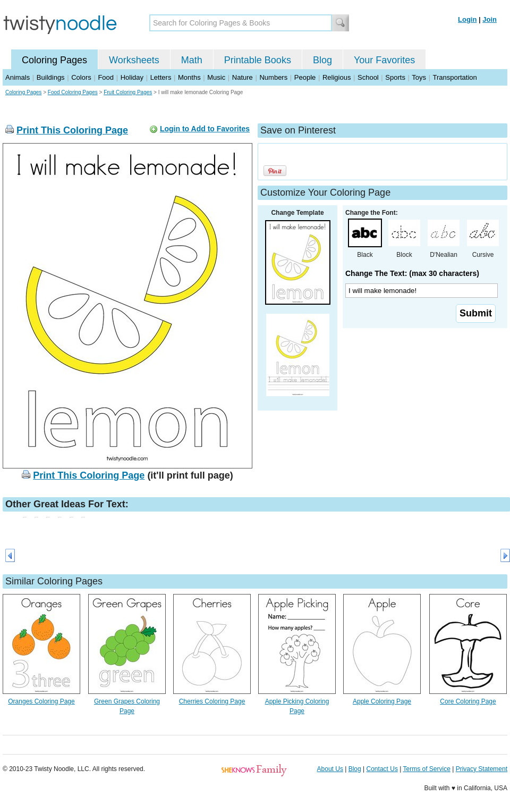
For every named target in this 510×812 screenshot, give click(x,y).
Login (467, 19)
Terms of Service (426, 769)
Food (106, 77)
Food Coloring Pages (73, 92)
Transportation (454, 77)
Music (216, 77)
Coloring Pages (54, 60)
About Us (330, 769)
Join (490, 19)
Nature (243, 77)
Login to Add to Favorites (205, 129)
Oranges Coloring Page (41, 701)
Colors (81, 77)
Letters (161, 77)
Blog (322, 60)
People (305, 77)
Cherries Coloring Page (212, 701)
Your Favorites (384, 60)
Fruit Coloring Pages (128, 92)
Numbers (273, 77)
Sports (395, 77)
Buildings (51, 77)
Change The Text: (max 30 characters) (412, 273)
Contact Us (382, 769)
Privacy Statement (482, 769)
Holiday (132, 77)
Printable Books (258, 60)
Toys (419, 77)
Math (192, 60)
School (368, 77)
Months (189, 77)
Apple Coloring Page (382, 701)
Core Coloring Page (468, 701)
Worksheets (134, 60)
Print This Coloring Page (72, 130)
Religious (337, 77)
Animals (18, 77)
